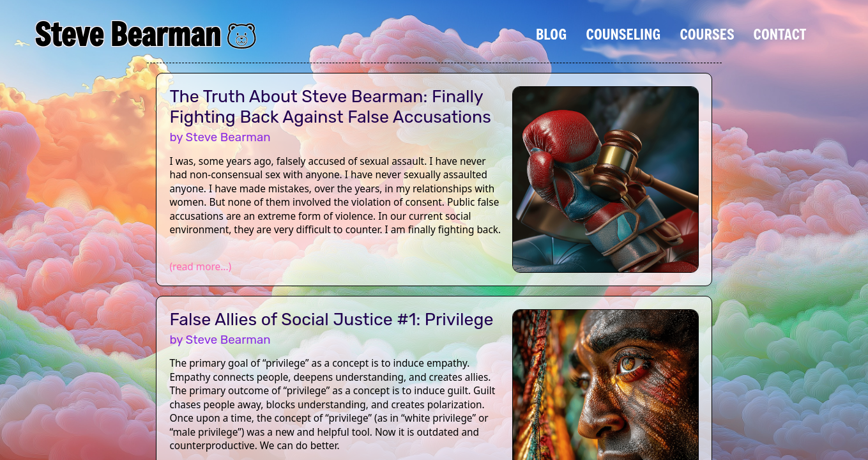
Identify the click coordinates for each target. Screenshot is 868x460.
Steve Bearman (127, 34)
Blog (552, 34)
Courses (707, 34)
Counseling (623, 34)
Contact (780, 34)
